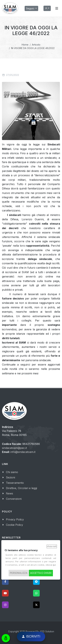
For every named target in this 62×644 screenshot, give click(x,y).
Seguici (31, 8)
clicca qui (51, 565)
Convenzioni (14, 499)
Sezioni (10, 477)
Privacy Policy (15, 519)
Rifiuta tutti (52, 546)
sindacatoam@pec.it (14, 448)
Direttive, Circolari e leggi (21, 488)
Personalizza (19, 573)
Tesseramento (15, 483)
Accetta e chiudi (41, 573)
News (10, 493)
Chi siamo (12, 472)
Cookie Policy (14, 525)
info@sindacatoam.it (23, 452)
